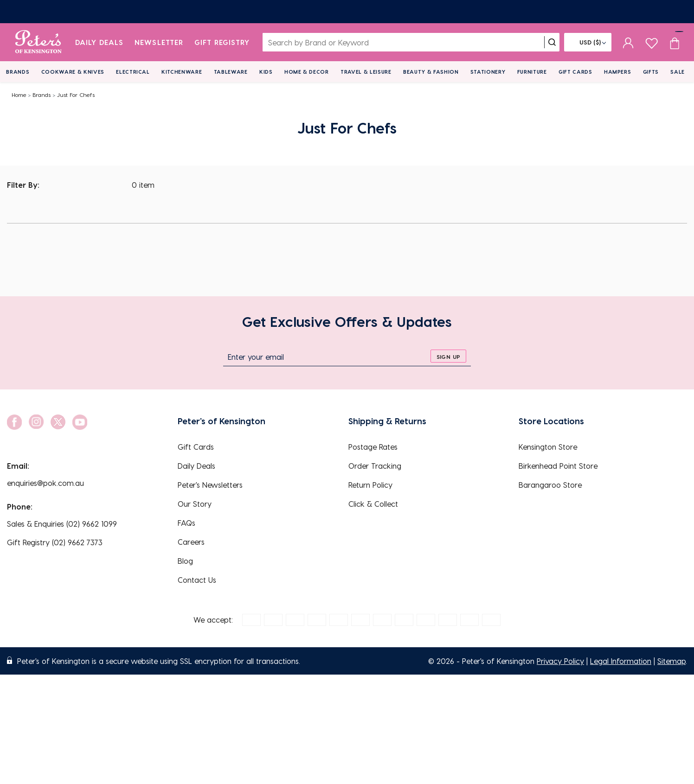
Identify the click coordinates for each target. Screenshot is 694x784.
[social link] (14, 422)
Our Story (195, 504)
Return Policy (370, 485)
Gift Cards (575, 72)
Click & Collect (373, 504)
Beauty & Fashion (431, 72)
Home (19, 95)
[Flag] (588, 42)
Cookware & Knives (73, 72)
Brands (18, 72)
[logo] (38, 42)
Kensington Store (548, 447)
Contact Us (197, 580)
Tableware (231, 72)
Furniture (532, 72)
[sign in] (628, 42)
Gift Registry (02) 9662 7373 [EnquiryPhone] (55, 542)
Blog (185, 561)
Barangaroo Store (550, 485)
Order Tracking (375, 466)
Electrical (133, 72)
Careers (191, 542)
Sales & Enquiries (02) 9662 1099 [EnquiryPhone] (62, 524)
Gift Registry (222, 42)
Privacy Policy (560, 661)
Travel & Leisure (366, 72)
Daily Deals (100, 42)
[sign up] (448, 356)
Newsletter (159, 42)
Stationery (488, 72)
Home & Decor (307, 72)
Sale (678, 72)
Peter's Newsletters (210, 485)
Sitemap (672, 661)
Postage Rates (373, 447)
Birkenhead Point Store (558, 466)
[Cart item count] (675, 42)
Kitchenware (182, 72)
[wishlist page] (652, 42)
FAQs (186, 523)
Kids (266, 72)
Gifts (651, 72)
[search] (552, 42)
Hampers (618, 72)
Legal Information (621, 661)
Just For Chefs (76, 95)
